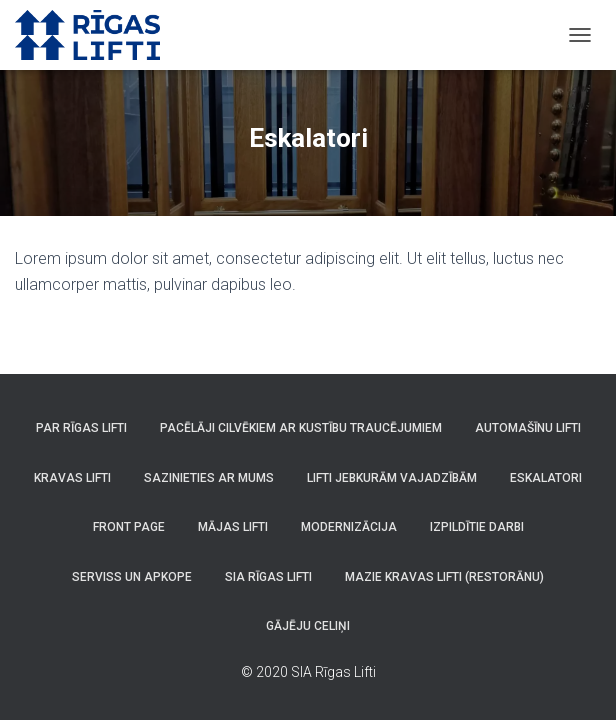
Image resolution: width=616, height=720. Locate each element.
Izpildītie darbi (477, 527)
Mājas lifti (233, 527)
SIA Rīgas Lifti (268, 577)
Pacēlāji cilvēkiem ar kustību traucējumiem (301, 428)
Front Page (129, 527)
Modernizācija (349, 527)
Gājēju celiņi (308, 626)
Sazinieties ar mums (209, 478)
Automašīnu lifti (528, 428)
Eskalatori (546, 478)
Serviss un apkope (132, 577)
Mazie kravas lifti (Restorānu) (444, 577)
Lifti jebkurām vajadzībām (392, 478)
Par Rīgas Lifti (81, 428)
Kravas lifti (72, 478)
